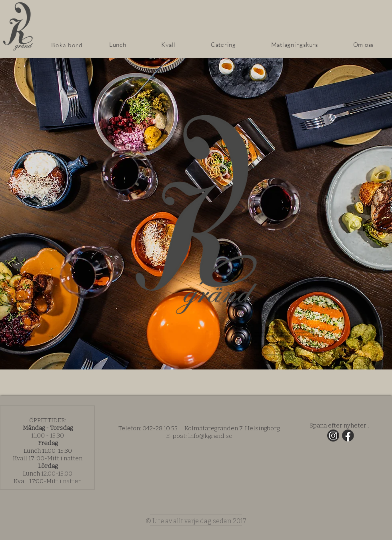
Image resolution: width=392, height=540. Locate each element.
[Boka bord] (68, 45)
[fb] (348, 436)
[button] (169, 45)
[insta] (333, 436)
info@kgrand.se (210, 436)
